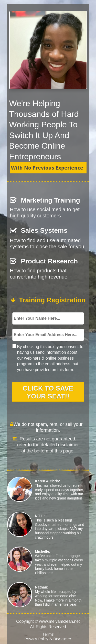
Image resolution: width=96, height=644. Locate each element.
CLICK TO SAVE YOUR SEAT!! (48, 392)
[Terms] (48, 634)
